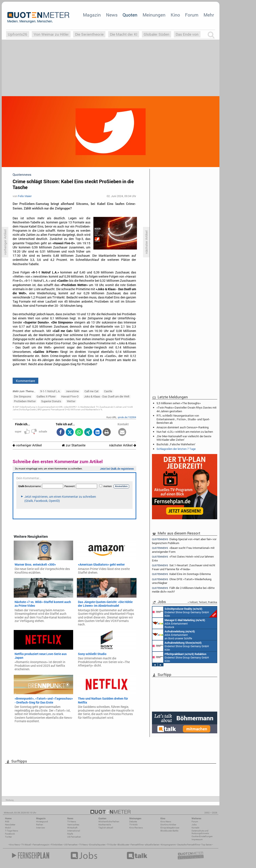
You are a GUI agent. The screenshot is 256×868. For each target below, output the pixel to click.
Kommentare (25, 381)
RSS (7, 822)
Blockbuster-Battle (169, 831)
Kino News (15, 845)
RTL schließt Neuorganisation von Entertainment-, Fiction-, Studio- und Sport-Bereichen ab (183, 419)
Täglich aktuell (106, 828)
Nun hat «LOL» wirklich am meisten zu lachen (185, 432)
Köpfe (70, 834)
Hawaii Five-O (70, 396)
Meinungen (154, 15)
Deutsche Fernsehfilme (189, 845)
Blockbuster (123, 845)
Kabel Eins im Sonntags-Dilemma (181, 574)
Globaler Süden (157, 34)
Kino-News (166, 822)
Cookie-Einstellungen (202, 836)
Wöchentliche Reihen (109, 822)
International (74, 831)
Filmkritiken (57, 845)
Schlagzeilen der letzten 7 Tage (176, 449)
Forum (192, 15)
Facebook (10, 834)
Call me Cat (92, 391)
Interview (41, 828)
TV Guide (112, 845)
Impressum (197, 839)
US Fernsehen (71, 845)
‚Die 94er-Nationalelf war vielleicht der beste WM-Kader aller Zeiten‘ (184, 438)
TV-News (72, 822)
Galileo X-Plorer (46, 396)
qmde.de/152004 (127, 417)
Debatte (133, 822)
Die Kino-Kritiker (168, 825)
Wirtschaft (72, 828)
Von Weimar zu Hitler (51, 34)
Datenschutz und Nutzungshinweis (200, 832)
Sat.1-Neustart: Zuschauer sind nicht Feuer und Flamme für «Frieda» (184, 567)
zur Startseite (74, 445)
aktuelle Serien (152, 845)
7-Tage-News (12, 831)
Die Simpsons (23, 396)
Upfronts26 (18, 34)
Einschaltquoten (97, 845)
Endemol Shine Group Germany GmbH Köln (185, 612)
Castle (108, 391)
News (112, 15)
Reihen (40, 825)
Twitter (8, 837)
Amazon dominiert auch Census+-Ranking (183, 427)
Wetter (71, 401)
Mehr (209, 15)
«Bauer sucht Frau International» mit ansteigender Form (183, 550)
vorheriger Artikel (27, 445)
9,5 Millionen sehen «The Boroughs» (179, 403)
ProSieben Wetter (25, 401)
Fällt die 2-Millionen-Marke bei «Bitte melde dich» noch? (183, 590)
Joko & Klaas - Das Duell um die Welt (107, 396)
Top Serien (207, 845)
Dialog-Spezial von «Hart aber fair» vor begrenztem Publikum (184, 541)
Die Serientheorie (89, 34)
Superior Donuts (51, 401)
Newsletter (10, 825)
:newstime (72, 391)
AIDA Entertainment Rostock (179, 623)
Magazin (92, 15)
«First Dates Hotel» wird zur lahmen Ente (183, 558)
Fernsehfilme (137, 845)
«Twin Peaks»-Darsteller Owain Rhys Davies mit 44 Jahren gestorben (187, 409)
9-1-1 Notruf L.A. (50, 391)
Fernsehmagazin (41, 845)
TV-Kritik (133, 825)
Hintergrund (42, 822)
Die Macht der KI (124, 34)
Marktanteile (105, 825)
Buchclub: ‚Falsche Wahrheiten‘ (176, 444)
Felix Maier (25, 196)
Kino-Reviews (136, 828)
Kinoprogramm (168, 845)
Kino (175, 15)
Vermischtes (73, 825)
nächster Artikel (123, 445)
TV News (83, 845)
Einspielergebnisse (170, 828)
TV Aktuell (26, 845)
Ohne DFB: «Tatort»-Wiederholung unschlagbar (182, 581)
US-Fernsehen (74, 837)
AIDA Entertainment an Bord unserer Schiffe (174, 635)
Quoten (130, 15)
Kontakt (195, 828)
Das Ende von (187, 34)
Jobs (194, 825)
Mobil (8, 828)
